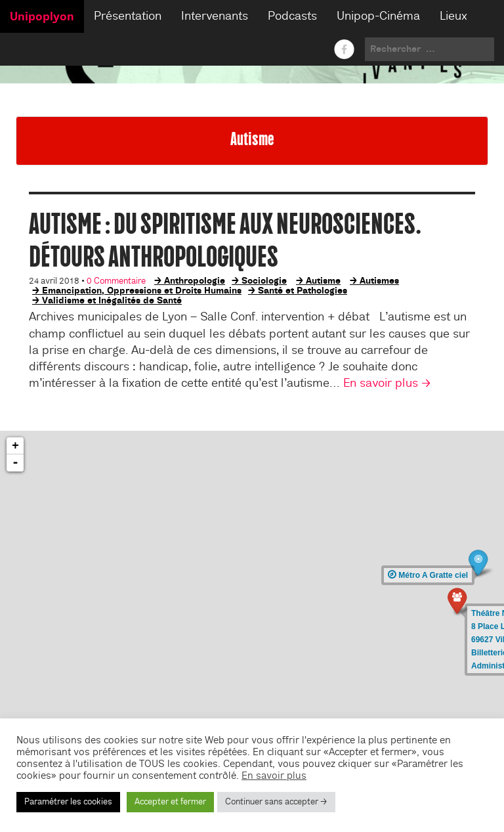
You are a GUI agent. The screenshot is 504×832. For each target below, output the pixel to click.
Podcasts (292, 16)
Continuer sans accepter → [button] (276, 802)
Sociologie (264, 280)
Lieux (453, 16)
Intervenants (215, 16)
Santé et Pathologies (303, 290)
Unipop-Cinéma (378, 16)
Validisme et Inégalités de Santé (112, 300)
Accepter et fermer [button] (170, 802)
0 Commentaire (116, 281)
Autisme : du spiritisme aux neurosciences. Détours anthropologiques (225, 240)
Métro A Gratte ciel (428, 575)
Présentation (128, 16)
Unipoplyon (42, 16)
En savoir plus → (387, 383)
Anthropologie (195, 280)
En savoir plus (274, 776)
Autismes (379, 280)
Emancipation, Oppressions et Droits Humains (142, 290)
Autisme (323, 280)
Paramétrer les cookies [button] (68, 802)
